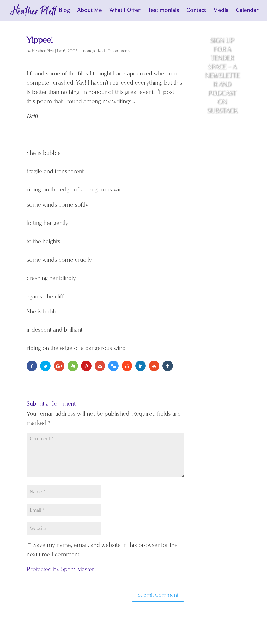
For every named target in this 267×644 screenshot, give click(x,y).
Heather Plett (43, 51)
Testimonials (163, 11)
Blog (64, 11)
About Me (90, 11)
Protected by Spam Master (60, 569)
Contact (196, 11)
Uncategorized (93, 51)
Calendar (247, 11)
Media (221, 11)
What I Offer (125, 11)
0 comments (119, 51)
